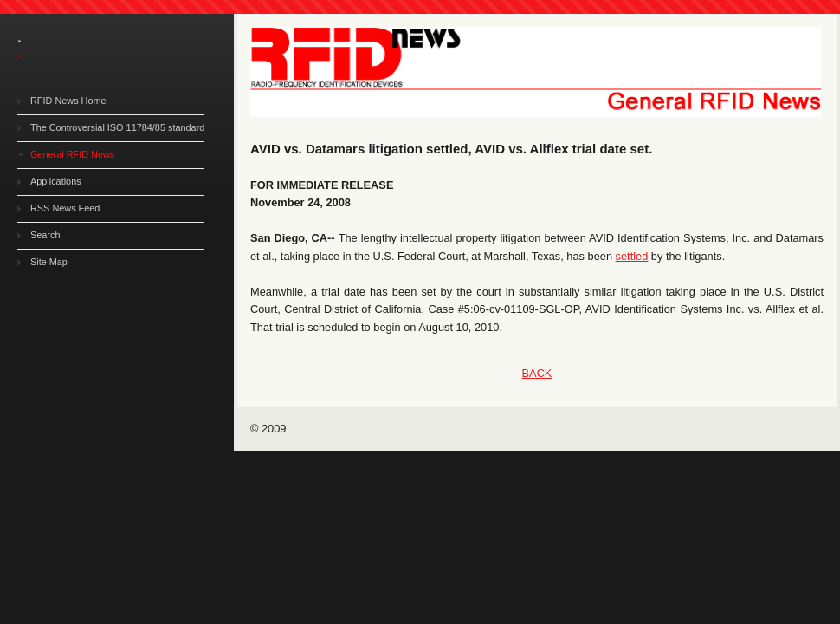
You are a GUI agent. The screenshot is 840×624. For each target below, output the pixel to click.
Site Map (49, 262)
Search (45, 235)
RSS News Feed (65, 208)
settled (632, 256)
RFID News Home (68, 101)
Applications (56, 181)
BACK (537, 373)
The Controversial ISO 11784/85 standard (117, 127)
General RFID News (72, 154)
